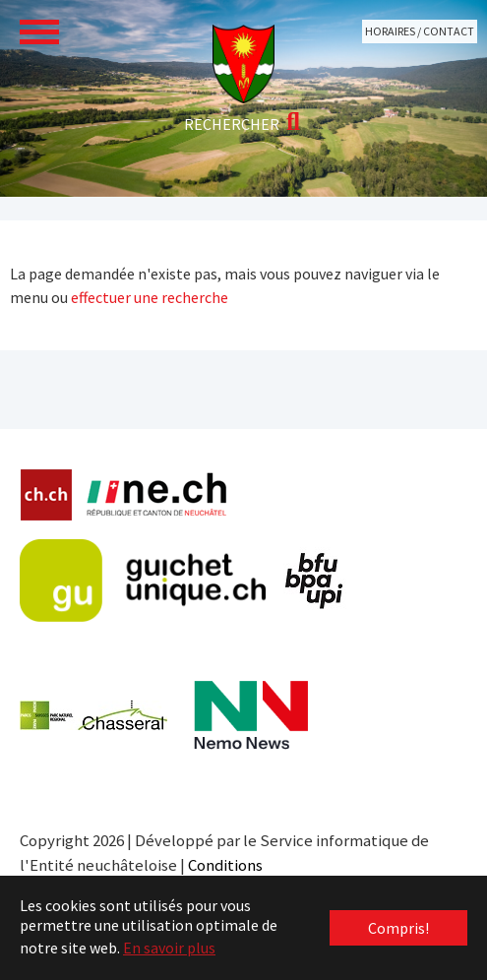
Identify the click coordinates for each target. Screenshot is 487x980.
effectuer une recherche (150, 297)
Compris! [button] (398, 928)
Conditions (225, 865)
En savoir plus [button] (169, 948)
